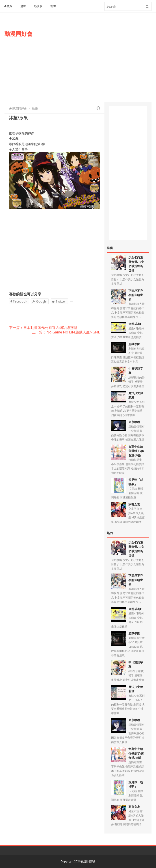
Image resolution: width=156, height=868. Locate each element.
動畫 (53, 6)
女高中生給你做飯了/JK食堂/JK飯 (136, 451)
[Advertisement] (101, 62)
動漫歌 (38, 6)
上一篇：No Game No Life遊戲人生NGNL (66, 332)
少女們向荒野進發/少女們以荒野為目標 (136, 264)
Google (40, 301)
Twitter (59, 301)
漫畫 (23, 6)
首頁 (8, 6)
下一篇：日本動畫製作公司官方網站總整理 (43, 328)
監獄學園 (134, 344)
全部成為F (135, 324)
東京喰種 (134, 422)
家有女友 (134, 504)
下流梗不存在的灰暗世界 (136, 295)
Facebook (19, 301)
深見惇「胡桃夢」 (136, 482)
